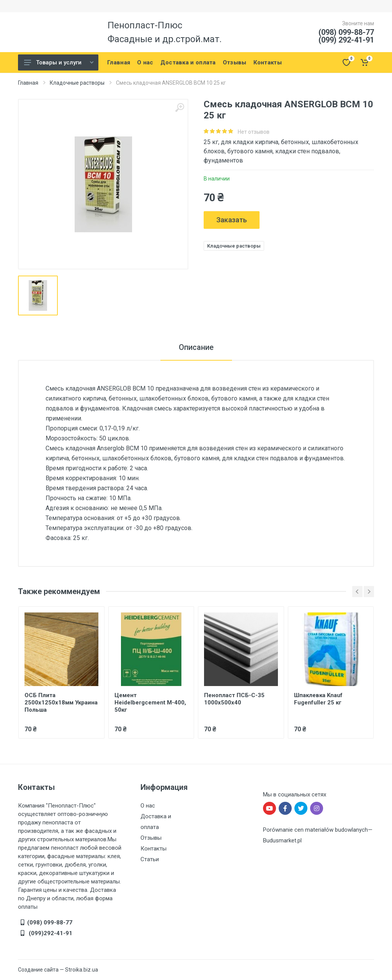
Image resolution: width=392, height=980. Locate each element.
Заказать (232, 220)
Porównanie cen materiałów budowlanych (315, 830)
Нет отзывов (254, 132)
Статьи (150, 859)
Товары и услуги (59, 62)
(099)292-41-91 (50, 933)
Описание (196, 347)
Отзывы (151, 838)
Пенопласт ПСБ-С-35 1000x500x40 (234, 699)
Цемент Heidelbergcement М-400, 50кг (150, 703)
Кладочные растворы (77, 83)
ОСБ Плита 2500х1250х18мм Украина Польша (61, 703)
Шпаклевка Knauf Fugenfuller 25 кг (318, 699)
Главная (28, 83)
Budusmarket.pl (282, 840)
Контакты (154, 849)
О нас (148, 806)
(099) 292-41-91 (346, 40)
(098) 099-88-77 (346, 32)
